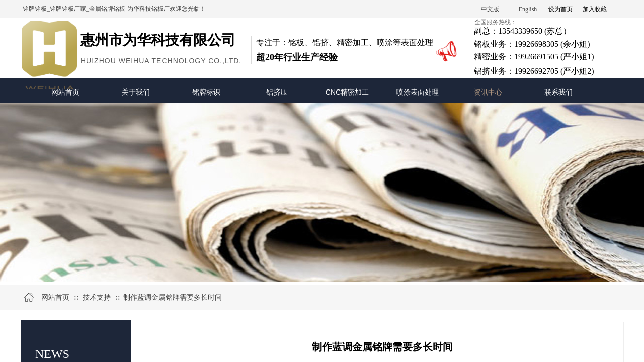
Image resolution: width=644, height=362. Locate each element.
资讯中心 (488, 92)
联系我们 (558, 92)
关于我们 (136, 92)
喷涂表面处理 (418, 92)
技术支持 (97, 297)
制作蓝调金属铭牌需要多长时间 (173, 297)
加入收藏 (595, 9)
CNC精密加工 (347, 92)
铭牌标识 (206, 92)
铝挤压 (277, 92)
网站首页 (65, 92)
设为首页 (560, 9)
